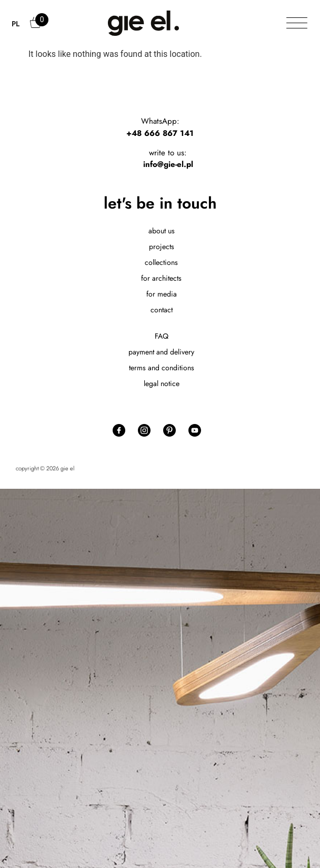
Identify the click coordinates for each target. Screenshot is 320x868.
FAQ (162, 336)
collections (161, 262)
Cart (36, 27)
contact (162, 310)
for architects (161, 278)
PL (16, 24)
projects (162, 246)
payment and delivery (161, 352)
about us (162, 231)
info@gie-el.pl (168, 164)
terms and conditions (162, 368)
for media (162, 294)
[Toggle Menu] (297, 24)
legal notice (162, 383)
